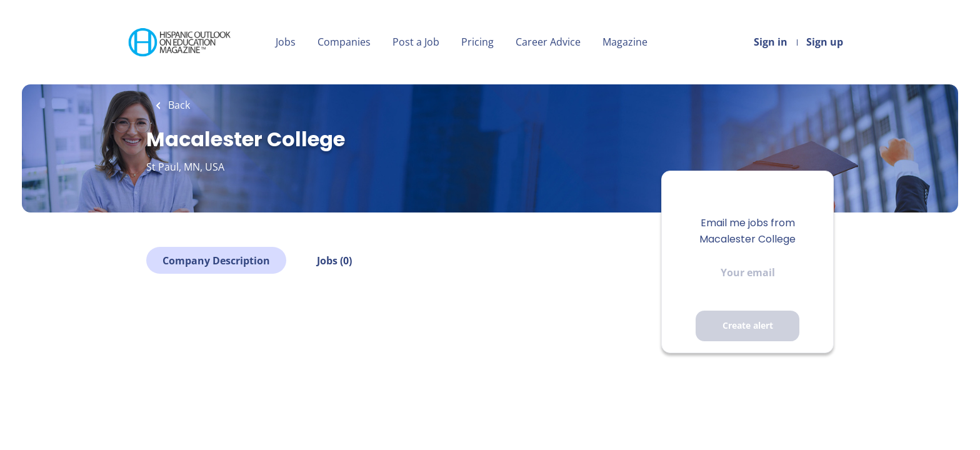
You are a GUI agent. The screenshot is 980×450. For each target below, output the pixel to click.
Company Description (216, 261)
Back (178, 105)
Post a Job (416, 42)
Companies (344, 42)
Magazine (625, 42)
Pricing (477, 42)
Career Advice (548, 42)
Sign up (825, 42)
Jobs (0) (334, 261)
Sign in (771, 42)
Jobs (286, 42)
